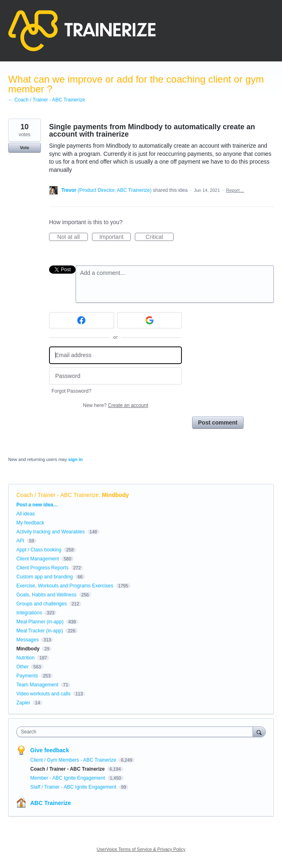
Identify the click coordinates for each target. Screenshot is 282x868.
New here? (115, 405)
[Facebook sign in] (82, 320)
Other (22, 667)
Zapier (23, 703)
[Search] (259, 732)
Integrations (29, 613)
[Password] (115, 376)
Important (115, 237)
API (20, 541)
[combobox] (137, 732)
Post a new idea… (37, 505)
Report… (235, 190)
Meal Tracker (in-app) (40, 631)
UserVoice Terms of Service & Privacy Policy (141, 849)
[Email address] (115, 355)
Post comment (218, 423)
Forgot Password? (71, 391)
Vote (24, 148)
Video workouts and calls (44, 694)
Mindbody (115, 495)
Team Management (37, 685)
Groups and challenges (41, 604)
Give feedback (50, 750)
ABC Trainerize (51, 803)
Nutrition (26, 658)
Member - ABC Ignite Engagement (68, 778)
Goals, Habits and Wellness (46, 595)
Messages (28, 640)
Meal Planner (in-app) (40, 622)
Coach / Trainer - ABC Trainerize (58, 495)
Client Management (38, 559)
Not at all (73, 237)
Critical (160, 237)
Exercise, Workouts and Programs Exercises (65, 586)
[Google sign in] (150, 320)
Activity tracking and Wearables (50, 532)
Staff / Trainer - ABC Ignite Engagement (74, 787)
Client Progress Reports (42, 568)
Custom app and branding (45, 577)
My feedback (30, 523)
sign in (75, 459)
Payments (27, 676)
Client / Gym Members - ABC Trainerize (74, 760)
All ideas (26, 514)
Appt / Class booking (39, 550)
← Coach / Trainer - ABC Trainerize (47, 100)
